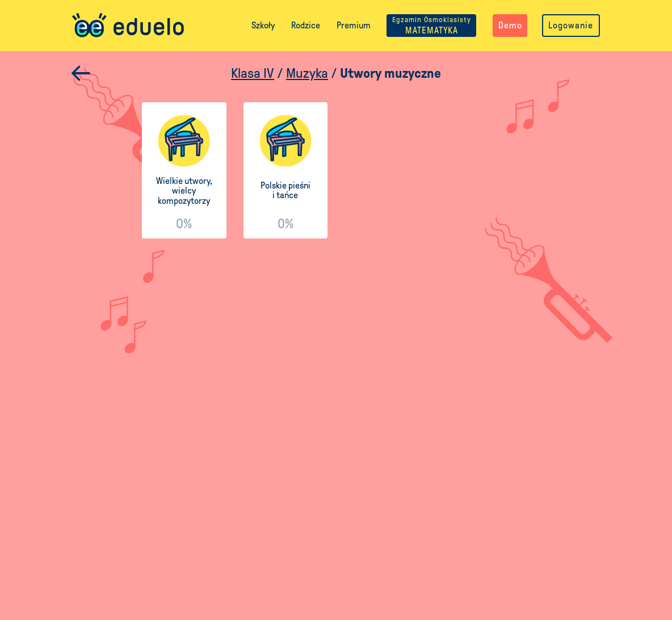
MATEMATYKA (432, 25)
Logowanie (571, 25)
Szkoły (263, 25)
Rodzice (306, 25)
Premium (354, 25)
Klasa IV (253, 73)
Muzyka (307, 73)
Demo (510, 25)
